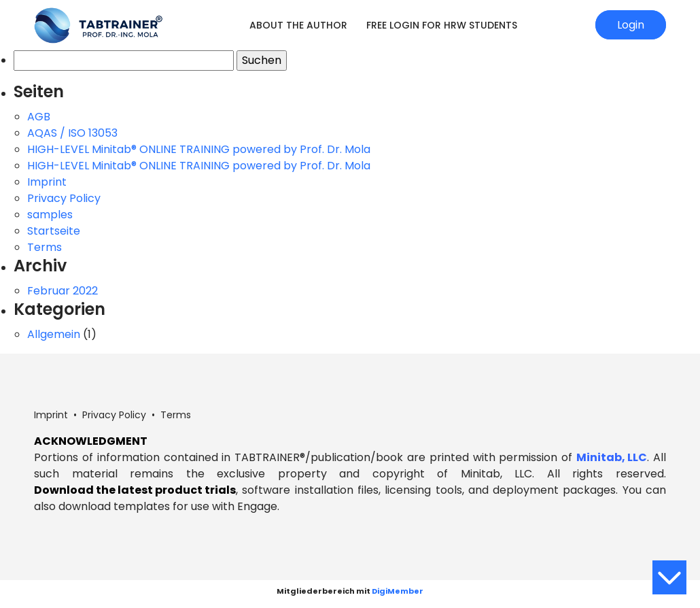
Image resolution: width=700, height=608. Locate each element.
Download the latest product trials (135, 490)
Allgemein (54, 334)
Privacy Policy (64, 198)
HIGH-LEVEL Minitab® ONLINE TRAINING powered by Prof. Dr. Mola (199, 149)
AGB (39, 117)
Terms (45, 247)
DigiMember (398, 591)
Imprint (47, 182)
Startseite (54, 231)
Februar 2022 (63, 291)
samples (50, 215)
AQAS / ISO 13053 (72, 133)
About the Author (298, 25)
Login (631, 25)
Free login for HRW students (442, 25)
